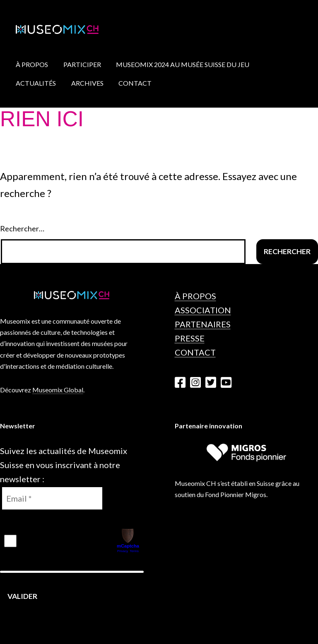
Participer (82, 64)
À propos (32, 64)
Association (203, 310)
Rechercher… (22, 228)
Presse (190, 338)
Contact (135, 83)
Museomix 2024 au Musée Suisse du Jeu (183, 64)
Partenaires (203, 324)
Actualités (36, 83)
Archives (87, 83)
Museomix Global (58, 390)
